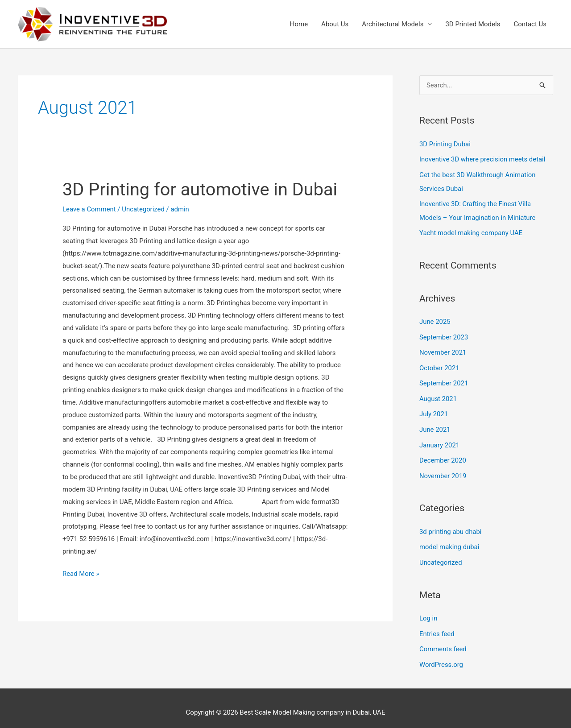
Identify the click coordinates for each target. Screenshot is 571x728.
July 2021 (434, 409)
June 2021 (435, 425)
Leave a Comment (89, 209)
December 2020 (443, 455)
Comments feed (443, 641)
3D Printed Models (473, 24)
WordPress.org (441, 656)
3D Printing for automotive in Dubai (201, 189)
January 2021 (440, 440)
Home (299, 24)
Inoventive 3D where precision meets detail (483, 159)
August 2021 (438, 395)
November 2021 (443, 349)
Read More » (81, 573)
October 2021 (439, 364)
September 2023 (444, 335)
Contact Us (530, 24)
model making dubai (449, 541)
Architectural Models (393, 24)
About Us (335, 24)
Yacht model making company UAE (471, 231)
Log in (428, 611)
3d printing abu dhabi (451, 525)
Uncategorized (144, 209)
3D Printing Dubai (445, 144)
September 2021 (444, 380)
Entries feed (437, 626)
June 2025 (435, 319)
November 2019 (443, 470)
